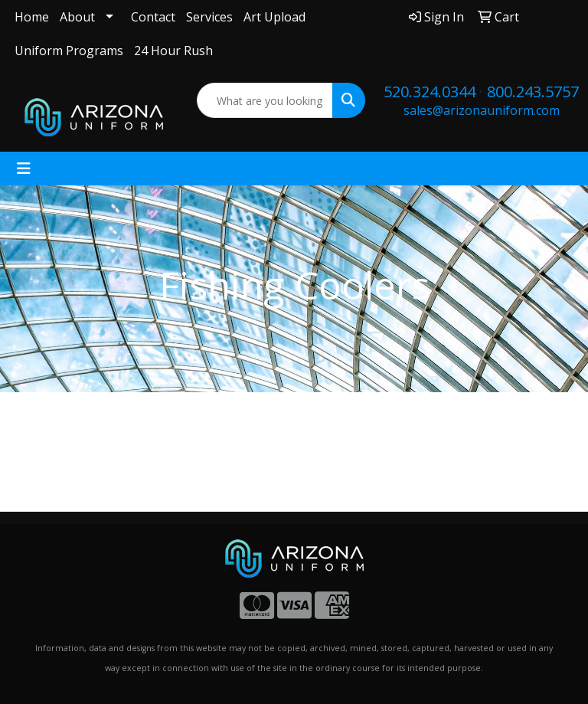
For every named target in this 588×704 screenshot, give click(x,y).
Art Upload (274, 17)
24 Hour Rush (173, 51)
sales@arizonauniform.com (482, 110)
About (77, 17)
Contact (153, 17)
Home (32, 17)
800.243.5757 (533, 92)
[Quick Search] (265, 100)
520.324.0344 (430, 92)
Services (209, 17)
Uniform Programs (69, 51)
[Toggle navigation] (24, 169)
